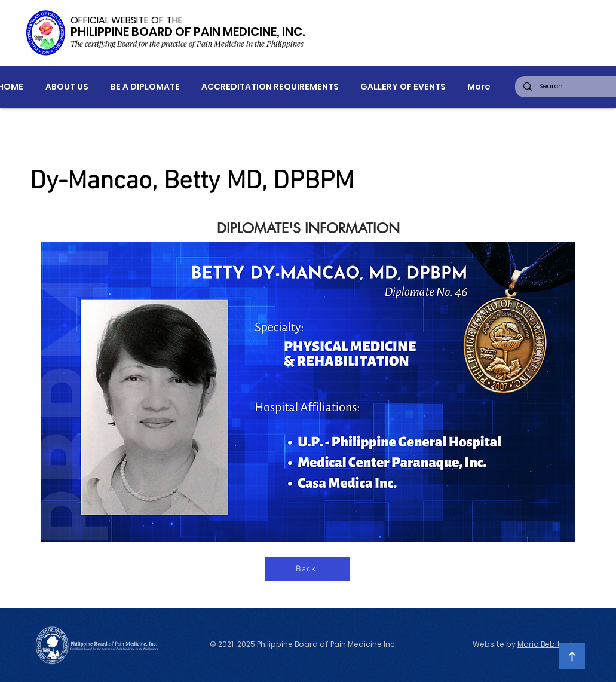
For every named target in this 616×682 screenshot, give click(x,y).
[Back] (308, 569)
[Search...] (573, 87)
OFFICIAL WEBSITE (110, 20)
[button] (67, 87)
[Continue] (572, 656)
